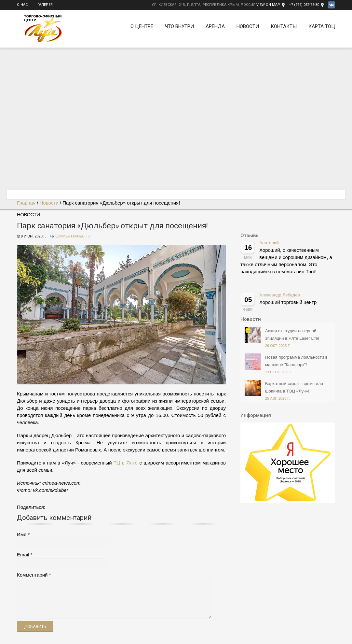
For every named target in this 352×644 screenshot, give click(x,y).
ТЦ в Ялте (126, 463)
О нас (22, 5)
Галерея (45, 5)
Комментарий (32, 575)
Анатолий (269, 243)
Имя (22, 534)
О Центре (142, 26)
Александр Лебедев (280, 295)
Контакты (284, 26)
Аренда (215, 26)
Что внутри (179, 26)
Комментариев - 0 (72, 236)
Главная (26, 203)
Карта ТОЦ (322, 26)
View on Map (268, 5)
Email (23, 555)
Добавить (35, 627)
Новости (248, 26)
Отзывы (250, 236)
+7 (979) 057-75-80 (304, 5)
